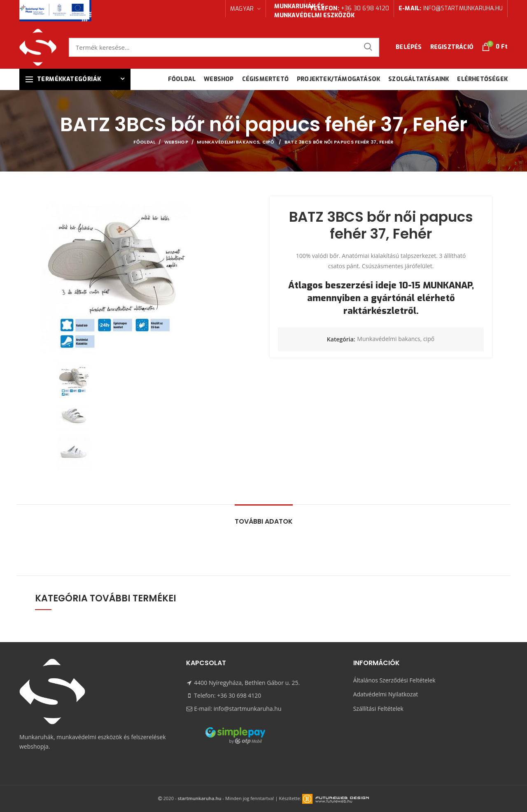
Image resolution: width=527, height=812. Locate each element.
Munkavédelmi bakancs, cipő (236, 142)
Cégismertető (265, 79)
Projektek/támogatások (338, 79)
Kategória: (341, 340)
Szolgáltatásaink (419, 79)
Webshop (219, 79)
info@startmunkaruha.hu (451, 8)
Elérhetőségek (482, 79)
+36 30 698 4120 (349, 8)
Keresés (368, 47)
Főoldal (182, 79)
